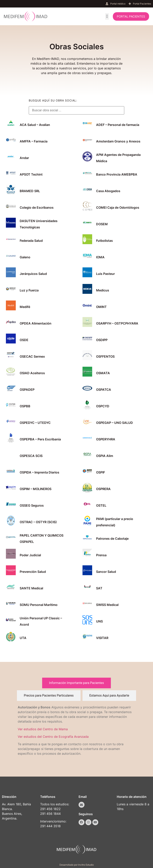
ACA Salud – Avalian (35, 125)
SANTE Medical (31, 588)
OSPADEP (27, 390)
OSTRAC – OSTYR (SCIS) (38, 522)
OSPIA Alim (105, 456)
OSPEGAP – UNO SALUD (115, 423)
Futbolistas (104, 241)
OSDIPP (102, 340)
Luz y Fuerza (29, 290)
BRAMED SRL (30, 191)
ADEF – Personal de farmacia (118, 125)
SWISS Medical (107, 605)
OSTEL (101, 505)
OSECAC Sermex (32, 356)
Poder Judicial (30, 555)
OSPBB (25, 406)
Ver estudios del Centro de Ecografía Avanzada (53, 737)
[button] (107, 16)
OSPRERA (103, 489)
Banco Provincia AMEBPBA (117, 174)
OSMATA (103, 373)
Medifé (25, 307)
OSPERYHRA (106, 439)
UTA (23, 638)
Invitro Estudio (86, 865)
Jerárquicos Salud (33, 274)
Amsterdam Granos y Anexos (118, 141)
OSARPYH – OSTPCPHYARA (117, 323)
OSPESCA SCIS (31, 456)
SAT (99, 588)
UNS (99, 621)
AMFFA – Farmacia (34, 141)
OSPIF (101, 472)
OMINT (101, 307)
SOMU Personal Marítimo (39, 605)
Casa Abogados (108, 191)
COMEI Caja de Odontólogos (118, 207)
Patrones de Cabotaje (112, 539)
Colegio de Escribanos (37, 207)
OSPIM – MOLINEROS (36, 489)
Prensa (101, 555)
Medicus (103, 290)
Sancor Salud (106, 572)
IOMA (100, 257)
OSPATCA (104, 390)
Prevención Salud (33, 572)
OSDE (24, 340)
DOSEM (102, 224)
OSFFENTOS (105, 356)
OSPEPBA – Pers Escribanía (40, 439)
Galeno (25, 257)
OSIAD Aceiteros (32, 373)
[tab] (76, 683)
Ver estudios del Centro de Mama (43, 729)
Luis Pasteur (105, 274)
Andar (24, 158)
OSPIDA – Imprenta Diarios (39, 472)
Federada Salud (31, 241)
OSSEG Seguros (32, 505)
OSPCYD (103, 406)
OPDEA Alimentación (36, 323)
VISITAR (102, 638)
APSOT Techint (31, 174)
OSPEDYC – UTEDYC (35, 423)
